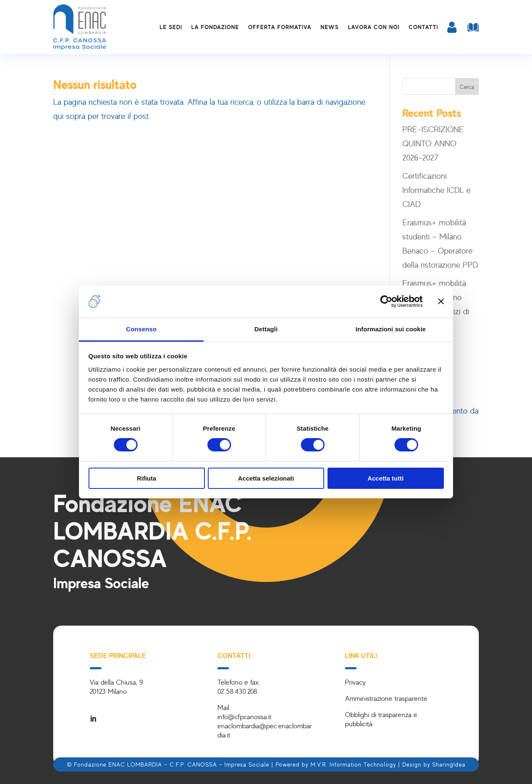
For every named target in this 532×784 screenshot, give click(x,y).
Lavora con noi (374, 27)
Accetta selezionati (266, 478)
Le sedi (171, 27)
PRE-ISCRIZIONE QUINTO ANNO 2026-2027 (433, 143)
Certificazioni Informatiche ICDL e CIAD (436, 190)
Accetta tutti (385, 478)
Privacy (355, 682)
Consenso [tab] (141, 329)
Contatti (423, 27)
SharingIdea (449, 764)
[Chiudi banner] (441, 301)
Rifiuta (147, 478)
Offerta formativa (280, 27)
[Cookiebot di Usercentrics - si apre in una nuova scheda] (386, 301)
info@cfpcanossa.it (244, 716)
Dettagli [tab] (266, 329)
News (330, 27)
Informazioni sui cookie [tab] (391, 329)
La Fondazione (215, 27)
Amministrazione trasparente (386, 698)
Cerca (467, 87)
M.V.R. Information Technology (353, 764)
